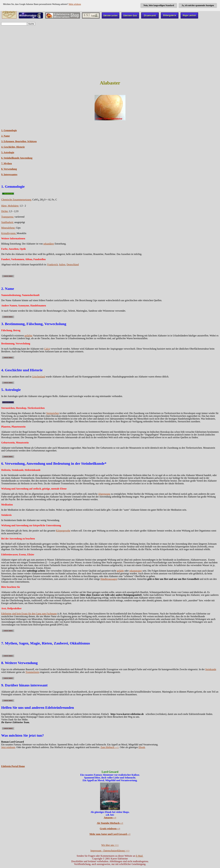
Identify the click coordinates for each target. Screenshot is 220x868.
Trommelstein (32, 672)
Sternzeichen (53, 413)
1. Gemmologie (9, 130)
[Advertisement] (110, 55)
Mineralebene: (8, 228)
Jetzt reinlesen (8, 747)
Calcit (47, 349)
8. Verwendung (9, 169)
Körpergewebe (63, 531)
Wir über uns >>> (110, 845)
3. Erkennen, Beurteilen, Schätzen (19, 141)
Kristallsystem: (9, 233)
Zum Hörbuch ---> (110, 747)
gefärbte (28, 336)
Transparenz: (8, 217)
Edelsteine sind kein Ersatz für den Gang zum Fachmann (29, 614)
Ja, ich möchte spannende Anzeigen (198, 5)
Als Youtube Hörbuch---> (110, 823)
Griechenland (38, 377)
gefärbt (120, 571)
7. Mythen (6, 163)
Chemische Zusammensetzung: (16, 200)
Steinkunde (211, 669)
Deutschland (73, 265)
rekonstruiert (136, 571)
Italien (62, 265)
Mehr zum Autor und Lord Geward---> (110, 834)
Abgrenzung (104, 494)
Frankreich (52, 265)
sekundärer (49, 244)
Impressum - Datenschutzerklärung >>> (110, 851)
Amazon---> (110, 818)
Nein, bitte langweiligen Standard (159, 5)
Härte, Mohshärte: (10, 206)
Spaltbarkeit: (7, 222)
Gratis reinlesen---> (110, 829)
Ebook (142, 747)
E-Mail (140, 856)
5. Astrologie (8, 152)
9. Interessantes (9, 174)
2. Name (5, 136)
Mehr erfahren (75, 4)
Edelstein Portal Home (13, 766)
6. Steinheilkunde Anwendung (17, 158)
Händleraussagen (109, 579)
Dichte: (5, 211)
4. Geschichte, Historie (13, 147)
